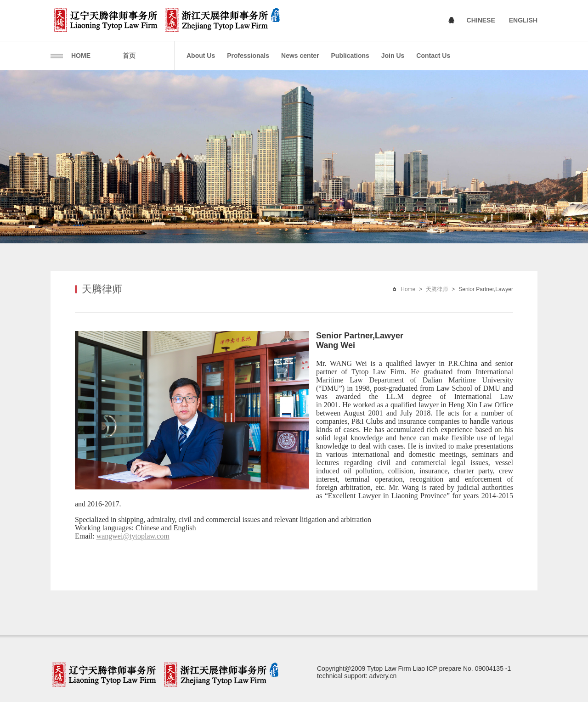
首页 (129, 56)
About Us (201, 56)
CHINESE (481, 20)
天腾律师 (437, 289)
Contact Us (433, 56)
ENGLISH (523, 20)
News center (300, 56)
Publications (350, 56)
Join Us (393, 56)
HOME (81, 56)
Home (408, 289)
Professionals (248, 56)
